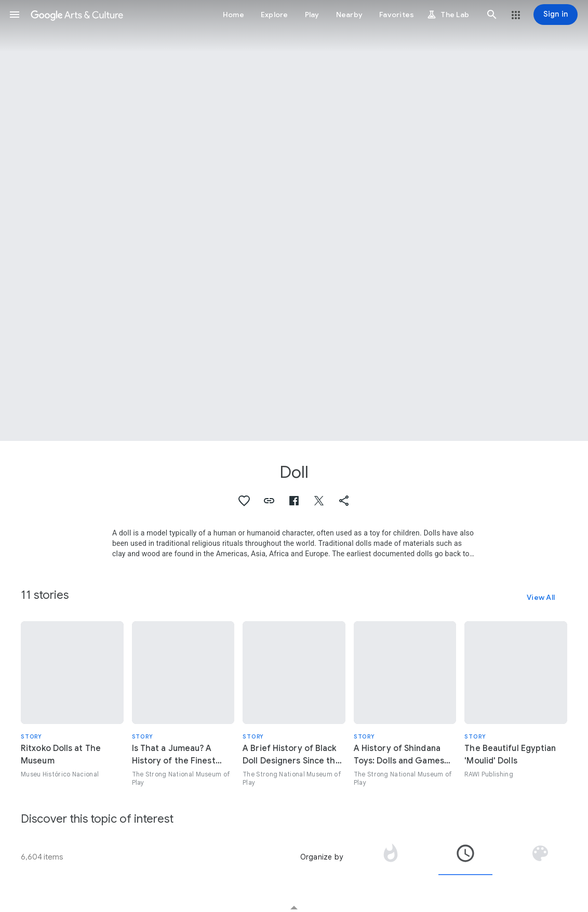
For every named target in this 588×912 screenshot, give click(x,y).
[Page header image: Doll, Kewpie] (294, 220)
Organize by (322, 857)
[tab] (391, 857)
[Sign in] (556, 15)
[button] (15, 15)
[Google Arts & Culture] (77, 15)
